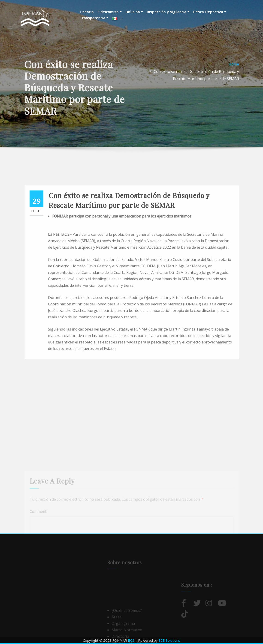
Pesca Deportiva (210, 12)
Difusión (134, 12)
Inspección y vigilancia (168, 12)
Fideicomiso (110, 12)
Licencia (87, 12)
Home (234, 75)
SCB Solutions (169, 640)
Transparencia (94, 18)
